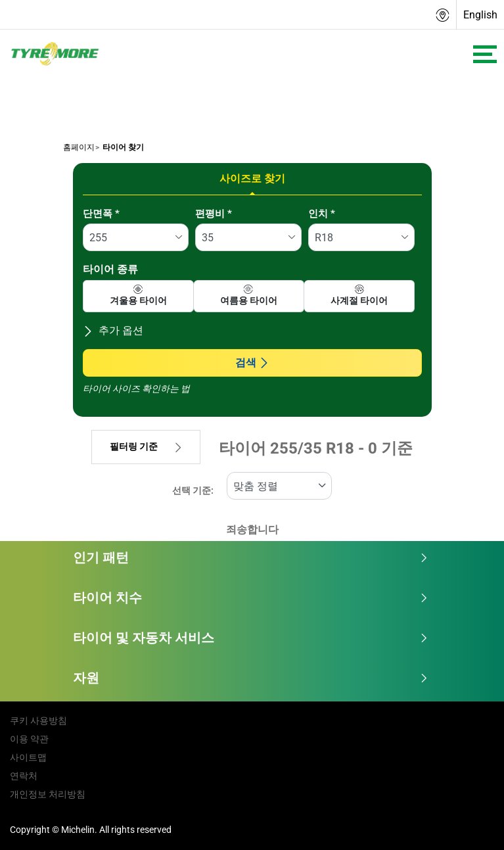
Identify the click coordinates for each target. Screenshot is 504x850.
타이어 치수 (251, 598)
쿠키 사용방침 (38, 720)
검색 (252, 363)
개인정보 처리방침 (48, 794)
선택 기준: (193, 491)
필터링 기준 (146, 447)
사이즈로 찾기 (252, 178)
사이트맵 (28, 757)
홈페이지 (79, 147)
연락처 (24, 776)
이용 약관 (29, 739)
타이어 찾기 (122, 147)
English (480, 15)
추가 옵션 (113, 330)
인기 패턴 (251, 557)
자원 (251, 678)
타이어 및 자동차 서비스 (251, 638)
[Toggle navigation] (485, 54)
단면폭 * (101, 214)
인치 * (322, 214)
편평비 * (214, 214)
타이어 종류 (110, 269)
